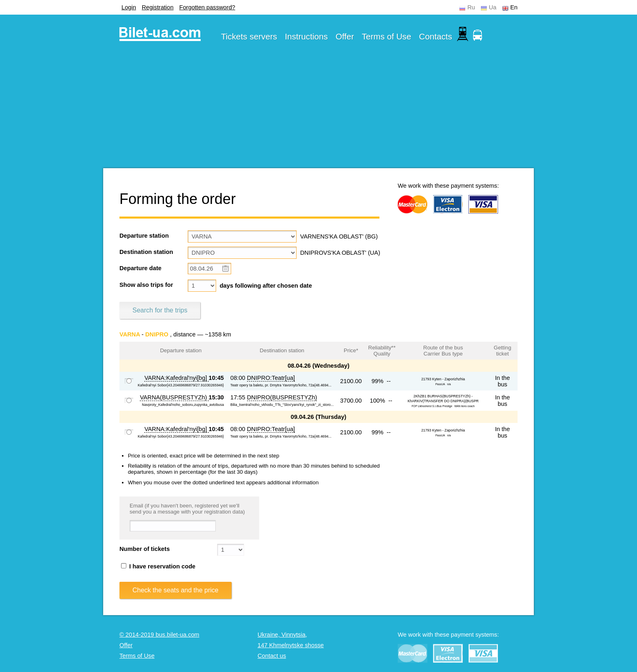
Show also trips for (146, 285)
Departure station (144, 236)
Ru (471, 7)
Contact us (272, 656)
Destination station (146, 252)
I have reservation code (158, 566)
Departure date (140, 268)
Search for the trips (160, 310)
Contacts (435, 36)
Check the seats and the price (175, 590)
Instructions (306, 36)
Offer (345, 36)
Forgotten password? (207, 7)
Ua (493, 7)
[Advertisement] (318, 111)
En (514, 7)
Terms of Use (387, 36)
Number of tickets (145, 549)
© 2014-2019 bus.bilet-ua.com (159, 635)
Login (129, 7)
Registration (158, 7)
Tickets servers (249, 36)
